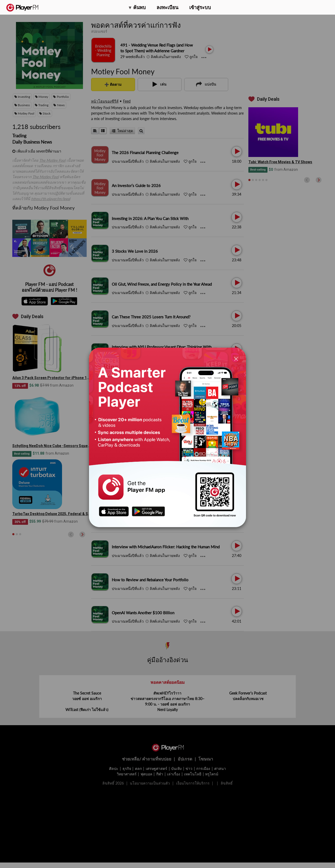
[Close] (236, 359)
